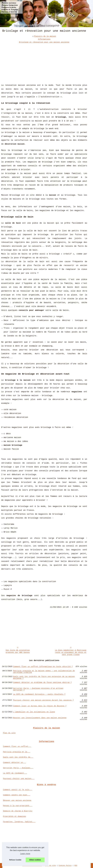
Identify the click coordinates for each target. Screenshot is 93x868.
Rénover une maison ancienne (17, 800)
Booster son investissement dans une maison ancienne (40, 718)
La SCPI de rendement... (15, 773)
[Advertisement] (44, 62)
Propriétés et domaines (15, 816)
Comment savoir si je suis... (18, 790)
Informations (44, 39)
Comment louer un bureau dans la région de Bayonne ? (40, 706)
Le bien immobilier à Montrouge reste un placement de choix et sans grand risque (71, 652)
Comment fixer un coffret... (17, 746)
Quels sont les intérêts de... (18, 757)
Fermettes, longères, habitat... (19, 822)
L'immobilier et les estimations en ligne (34, 712)
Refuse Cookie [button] (15, 860)
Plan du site (9, 733)
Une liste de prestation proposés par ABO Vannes (18, 651)
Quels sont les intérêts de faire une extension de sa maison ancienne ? (44, 677)
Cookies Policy (65, 866)
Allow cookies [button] (35, 860)
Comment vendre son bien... (17, 795)
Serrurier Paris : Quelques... (18, 768)
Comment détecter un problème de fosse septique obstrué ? (42, 683)
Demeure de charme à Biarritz (18, 811)
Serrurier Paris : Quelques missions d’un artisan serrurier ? (38, 689)
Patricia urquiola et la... (17, 752)
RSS (76, 866)
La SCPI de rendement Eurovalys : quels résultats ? (39, 694)
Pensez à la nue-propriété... (18, 806)
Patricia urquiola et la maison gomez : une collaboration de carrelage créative (44, 672)
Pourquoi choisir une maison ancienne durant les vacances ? (43, 700)
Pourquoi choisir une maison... (19, 779)
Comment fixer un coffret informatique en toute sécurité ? (43, 667)
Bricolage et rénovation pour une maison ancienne (44, 42)
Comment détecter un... (15, 763)
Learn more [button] (25, 854)
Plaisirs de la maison (45, 36)
